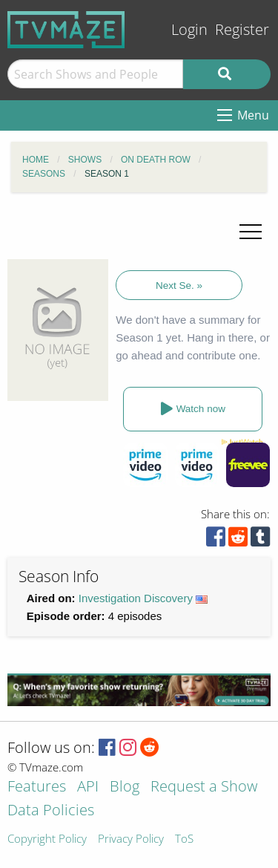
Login (189, 29)
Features (37, 787)
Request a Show (204, 787)
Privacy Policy (131, 839)
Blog (125, 787)
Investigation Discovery (136, 598)
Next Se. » (179, 285)
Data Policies (51, 811)
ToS (184, 839)
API (88, 787)
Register (242, 29)
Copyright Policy (47, 839)
